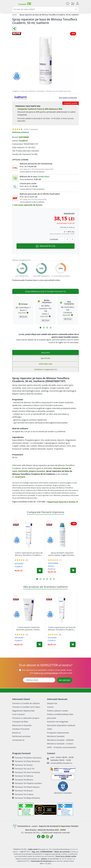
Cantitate (54, 239)
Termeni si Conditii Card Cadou (26, 707)
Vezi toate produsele (68, 97)
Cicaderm (23, 141)
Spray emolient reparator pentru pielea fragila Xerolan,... (62, 554)
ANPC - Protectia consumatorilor (62, 747)
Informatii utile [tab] (45, 364)
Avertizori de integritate (58, 722)
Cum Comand (18, 714)
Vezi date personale (51, 673)
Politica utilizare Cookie (57, 711)
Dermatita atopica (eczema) (32, 471)
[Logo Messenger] (43, 837)
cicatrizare (20, 477)
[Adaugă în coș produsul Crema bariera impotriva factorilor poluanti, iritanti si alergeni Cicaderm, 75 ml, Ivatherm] (39, 644)
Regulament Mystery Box (23, 711)
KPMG (63, 830)
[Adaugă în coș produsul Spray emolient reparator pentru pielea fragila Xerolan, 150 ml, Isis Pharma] (73, 570)
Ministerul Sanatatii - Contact (60, 744)
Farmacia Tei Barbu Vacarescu (27, 758)
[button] (40, 328)
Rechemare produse (21, 736)
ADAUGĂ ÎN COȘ (45, 246)
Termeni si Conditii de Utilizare (26, 703)
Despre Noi (52, 703)
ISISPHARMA (53, 563)
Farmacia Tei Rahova (23, 776)
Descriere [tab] (46, 352)
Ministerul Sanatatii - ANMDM (60, 740)
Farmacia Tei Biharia (23, 780)
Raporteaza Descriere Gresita (62, 502)
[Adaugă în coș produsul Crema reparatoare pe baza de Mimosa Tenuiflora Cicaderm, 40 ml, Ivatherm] (40, 571)
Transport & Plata (20, 722)
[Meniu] (14, 4)
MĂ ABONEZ (65, 680)
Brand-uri (16, 733)
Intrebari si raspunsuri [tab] (45, 369)
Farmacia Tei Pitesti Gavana (26, 787)
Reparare (13, 15)
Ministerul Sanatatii (56, 736)
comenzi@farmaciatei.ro (61, 763)
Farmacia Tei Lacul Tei (23, 769)
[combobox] (45, 9)
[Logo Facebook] (39, 837)
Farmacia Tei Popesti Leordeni (27, 783)
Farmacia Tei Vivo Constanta (26, 772)
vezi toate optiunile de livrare (27, 205)
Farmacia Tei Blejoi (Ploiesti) (26, 798)
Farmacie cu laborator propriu (26, 718)
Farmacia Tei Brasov (22, 791)
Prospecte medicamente (58, 733)
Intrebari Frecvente (21, 729)
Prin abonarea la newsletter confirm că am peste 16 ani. (47, 670)
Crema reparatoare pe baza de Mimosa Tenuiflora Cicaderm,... (29, 554)
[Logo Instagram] (47, 837)
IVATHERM (24, 137)
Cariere (50, 707)
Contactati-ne (18, 740)
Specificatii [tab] (45, 358)
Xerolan (51, 566)
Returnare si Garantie (22, 725)
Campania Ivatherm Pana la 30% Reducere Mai (40, 109)
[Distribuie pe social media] (14, 29)
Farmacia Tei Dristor (22, 765)
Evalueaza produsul (21, 132)
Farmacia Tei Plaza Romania (26, 761)
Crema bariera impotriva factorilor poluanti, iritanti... (29, 628)
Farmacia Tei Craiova (23, 794)
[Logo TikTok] (52, 837)
